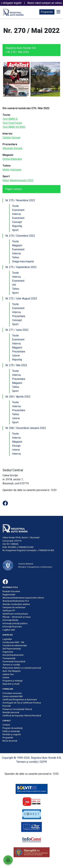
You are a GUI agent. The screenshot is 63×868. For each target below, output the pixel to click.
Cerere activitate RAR (13, 696)
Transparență (9, 658)
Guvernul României (26, 564)
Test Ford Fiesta (12, 123)
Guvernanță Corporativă (14, 661)
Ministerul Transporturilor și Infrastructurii (35, 567)
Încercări (7, 706)
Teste (15, 206)
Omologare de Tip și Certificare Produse (22, 703)
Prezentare (19, 316)
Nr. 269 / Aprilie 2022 (18, 397)
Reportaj (17, 226)
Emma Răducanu (12, 159)
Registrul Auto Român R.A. (21, 48)
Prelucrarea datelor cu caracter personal (22, 668)
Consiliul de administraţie (15, 645)
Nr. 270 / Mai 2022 (16, 365)
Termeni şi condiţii (11, 665)
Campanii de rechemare (14, 607)
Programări (47, 12)
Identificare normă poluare (15, 614)
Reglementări (9, 595)
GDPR (43, 762)
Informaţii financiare (12, 627)
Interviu (16, 214)
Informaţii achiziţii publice (15, 623)
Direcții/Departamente (13, 655)
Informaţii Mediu (10, 620)
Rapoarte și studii (11, 684)
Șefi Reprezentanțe (12, 649)
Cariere (6, 677)
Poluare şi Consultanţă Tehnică (17, 709)
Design (16, 446)
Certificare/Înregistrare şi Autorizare (20, 700)
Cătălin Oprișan (11, 138)
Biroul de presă (10, 741)
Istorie (16, 356)
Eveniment (18, 210)
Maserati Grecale (13, 148)
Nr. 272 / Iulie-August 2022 (21, 298)
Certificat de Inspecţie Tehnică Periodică (22, 716)
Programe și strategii (13, 681)
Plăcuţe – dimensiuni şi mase (17, 617)
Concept (17, 222)
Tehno (16, 257)
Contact (6, 725)
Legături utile (9, 630)
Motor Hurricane (12, 170)
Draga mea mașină (23, 261)
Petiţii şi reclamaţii (11, 731)
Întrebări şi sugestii (12, 734)
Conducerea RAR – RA (13, 642)
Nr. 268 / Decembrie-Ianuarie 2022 (26, 428)
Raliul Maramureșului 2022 (18, 180)
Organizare (8, 652)
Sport (15, 230)
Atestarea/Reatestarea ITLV (16, 601)
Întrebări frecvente (11, 591)
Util (14, 285)
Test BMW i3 (10, 119)
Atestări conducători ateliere (16, 604)
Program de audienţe (13, 728)
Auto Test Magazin (12, 671)
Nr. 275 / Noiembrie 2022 (20, 200)
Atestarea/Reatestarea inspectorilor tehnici (23, 598)
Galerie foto (8, 674)
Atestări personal (11, 712)
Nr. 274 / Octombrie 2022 (20, 236)
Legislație (7, 639)
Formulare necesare (12, 693)
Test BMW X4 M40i (14, 127)
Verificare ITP (9, 611)
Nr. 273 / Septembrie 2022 (21, 267)
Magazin (17, 245)
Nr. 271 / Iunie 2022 (17, 330)
